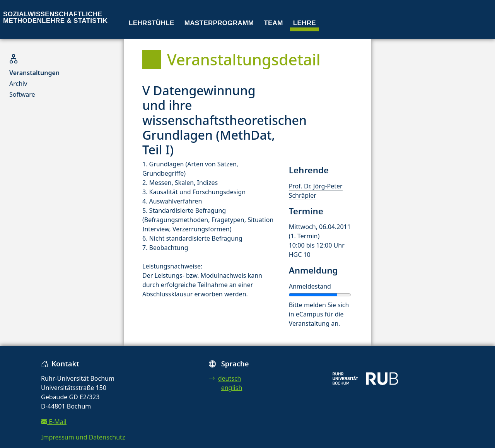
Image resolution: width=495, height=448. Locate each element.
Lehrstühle (152, 23)
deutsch (225, 378)
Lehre (305, 23)
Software (22, 94)
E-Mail (54, 422)
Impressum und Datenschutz (83, 437)
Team (273, 23)
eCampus (309, 314)
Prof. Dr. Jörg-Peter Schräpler (316, 191)
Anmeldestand (310, 286)
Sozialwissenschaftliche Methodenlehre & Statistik (55, 17)
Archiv (18, 84)
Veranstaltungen (34, 73)
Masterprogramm (219, 23)
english (232, 388)
